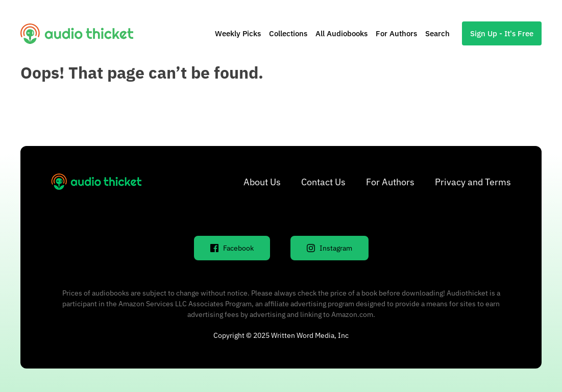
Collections (288, 33)
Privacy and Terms (473, 182)
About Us (262, 182)
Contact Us (323, 182)
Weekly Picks (238, 33)
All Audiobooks (341, 33)
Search (437, 33)
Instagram (329, 248)
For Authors (396, 33)
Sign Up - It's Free (502, 33)
